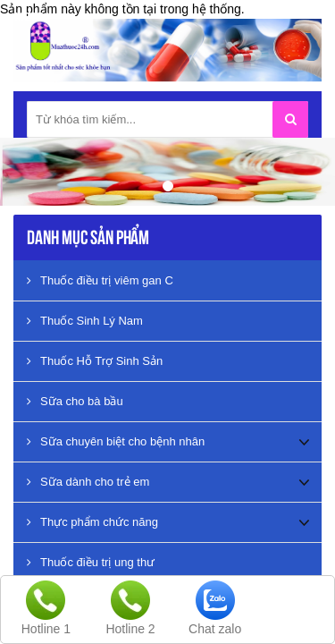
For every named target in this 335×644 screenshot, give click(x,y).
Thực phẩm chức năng (92, 522)
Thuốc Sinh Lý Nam (85, 321)
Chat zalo (215, 629)
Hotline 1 (46, 629)
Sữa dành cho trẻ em (88, 482)
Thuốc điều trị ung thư (91, 562)
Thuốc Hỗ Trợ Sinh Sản (95, 361)
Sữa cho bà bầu (75, 401)
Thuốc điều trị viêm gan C (100, 280)
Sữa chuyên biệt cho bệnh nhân (116, 441)
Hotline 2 (130, 629)
